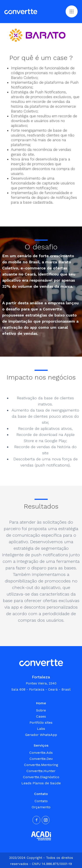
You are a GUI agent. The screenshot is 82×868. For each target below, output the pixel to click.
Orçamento (41, 807)
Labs (41, 729)
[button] (72, 11)
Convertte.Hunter (41, 771)
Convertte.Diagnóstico (41, 777)
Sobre (41, 710)
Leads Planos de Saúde (41, 783)
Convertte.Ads (41, 753)
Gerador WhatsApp (41, 735)
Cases (41, 716)
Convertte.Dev (41, 759)
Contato (41, 801)
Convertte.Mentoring (41, 765)
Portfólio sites (41, 722)
